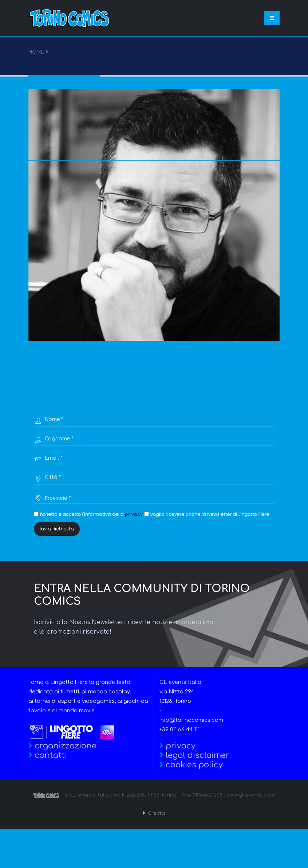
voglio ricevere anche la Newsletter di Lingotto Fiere (207, 514)
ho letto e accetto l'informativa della (88, 514)
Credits (156, 813)
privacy (134, 514)
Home (36, 52)
